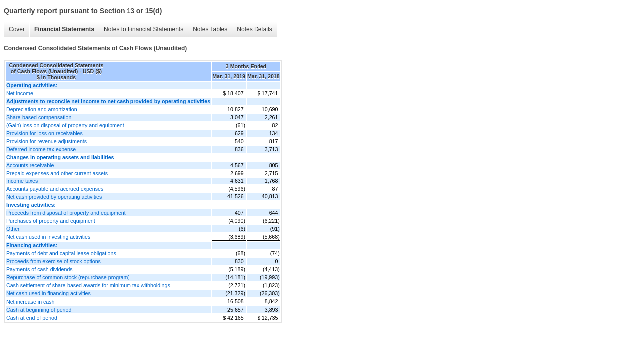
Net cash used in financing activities (49, 293)
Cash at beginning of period (39, 310)
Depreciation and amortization (42, 109)
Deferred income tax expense (41, 149)
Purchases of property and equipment (51, 221)
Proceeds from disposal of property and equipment (66, 213)
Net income (20, 93)
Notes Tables (210, 29)
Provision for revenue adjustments (47, 141)
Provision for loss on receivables (45, 133)
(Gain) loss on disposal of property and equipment (65, 125)
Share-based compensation (39, 117)
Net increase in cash (31, 302)
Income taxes (22, 181)
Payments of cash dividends (40, 269)
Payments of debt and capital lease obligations (61, 253)
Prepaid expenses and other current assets (57, 173)
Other (13, 229)
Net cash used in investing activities (48, 237)
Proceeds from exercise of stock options (54, 261)
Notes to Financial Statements (143, 29)
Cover (17, 29)
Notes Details (254, 29)
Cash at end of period (32, 318)
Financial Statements (64, 29)
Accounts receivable (30, 165)
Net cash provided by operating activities (54, 197)
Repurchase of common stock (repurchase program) (68, 277)
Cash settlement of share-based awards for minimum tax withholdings (88, 285)
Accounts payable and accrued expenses (55, 189)
